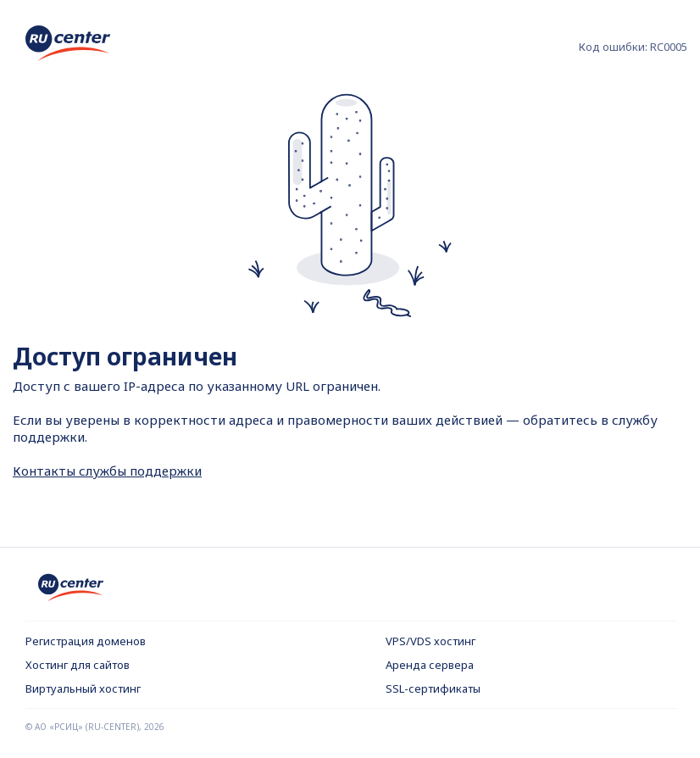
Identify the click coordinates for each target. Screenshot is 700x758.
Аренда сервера (430, 665)
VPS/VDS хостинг (431, 641)
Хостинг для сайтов (78, 665)
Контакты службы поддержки (107, 471)
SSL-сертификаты (433, 688)
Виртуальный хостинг (83, 688)
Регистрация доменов (86, 641)
